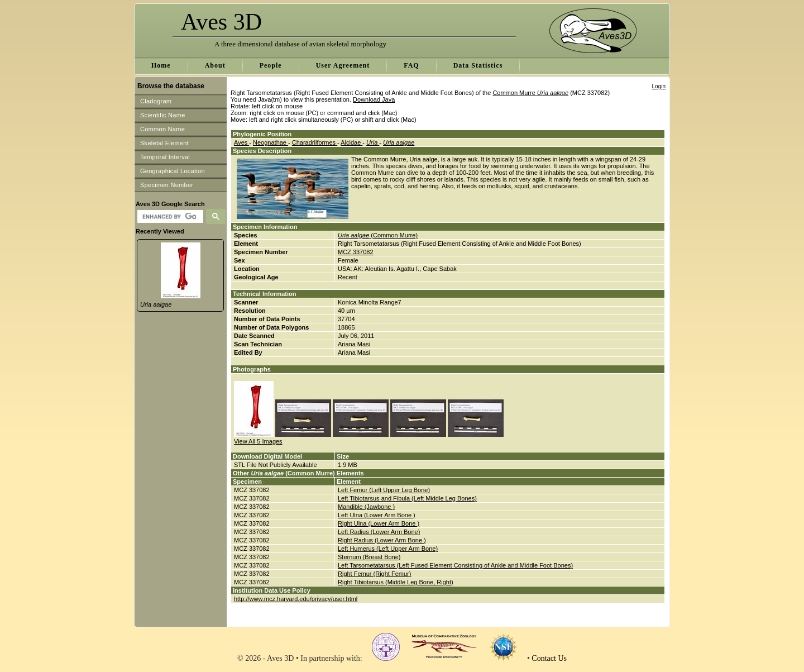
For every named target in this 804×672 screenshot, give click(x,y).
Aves (241, 142)
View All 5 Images (258, 441)
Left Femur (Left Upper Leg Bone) (384, 490)
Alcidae (351, 142)
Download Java (374, 99)
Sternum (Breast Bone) (369, 557)
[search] (169, 217)
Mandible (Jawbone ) (366, 507)
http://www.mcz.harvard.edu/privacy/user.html (296, 599)
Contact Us (549, 658)
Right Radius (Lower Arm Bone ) (382, 540)
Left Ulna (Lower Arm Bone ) (377, 515)
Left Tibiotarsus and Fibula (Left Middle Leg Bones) (407, 498)
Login (659, 86)
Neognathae (271, 142)
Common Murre (530, 93)
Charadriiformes (315, 142)
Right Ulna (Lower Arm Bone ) (379, 523)
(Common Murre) (378, 235)
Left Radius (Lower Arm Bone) (379, 532)
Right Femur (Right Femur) (374, 574)
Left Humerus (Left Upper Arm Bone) (388, 549)
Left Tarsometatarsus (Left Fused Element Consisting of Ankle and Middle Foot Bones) (455, 565)
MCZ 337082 (356, 252)
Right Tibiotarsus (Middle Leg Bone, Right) (396, 582)
